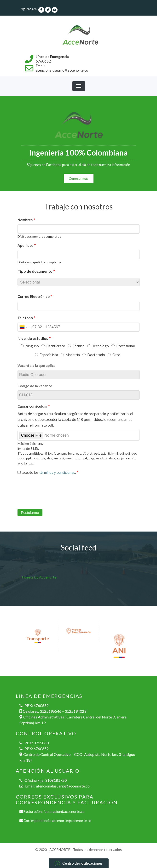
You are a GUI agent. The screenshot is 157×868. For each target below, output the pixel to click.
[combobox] (23, 327)
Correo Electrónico (34, 296)
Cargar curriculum (32, 406)
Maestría (73, 355)
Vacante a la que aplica (37, 365)
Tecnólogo (100, 346)
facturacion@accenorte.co (64, 812)
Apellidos (25, 245)
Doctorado (96, 355)
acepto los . (49, 472)
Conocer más (79, 178)
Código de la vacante (35, 386)
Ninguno (32, 346)
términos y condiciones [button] (57, 472)
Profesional (125, 346)
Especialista (49, 355)
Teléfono (25, 318)
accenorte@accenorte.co (72, 821)
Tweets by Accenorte (39, 577)
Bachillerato (56, 346)
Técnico (79, 346)
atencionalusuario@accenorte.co (63, 786)
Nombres (25, 220)
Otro (116, 355)
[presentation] (54, 493)
